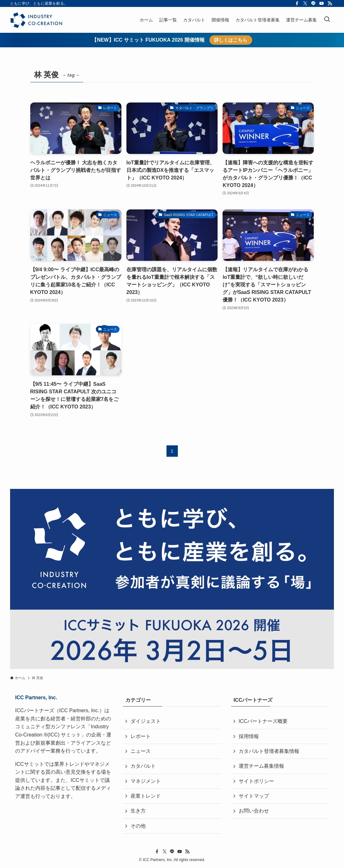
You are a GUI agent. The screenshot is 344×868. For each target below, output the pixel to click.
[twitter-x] (305, 3)
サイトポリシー (256, 781)
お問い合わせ (254, 811)
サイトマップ (254, 796)
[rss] (330, 3)
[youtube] (322, 3)
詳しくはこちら (231, 40)
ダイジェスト (146, 721)
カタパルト (143, 766)
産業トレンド (146, 796)
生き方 (138, 811)
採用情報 (249, 736)
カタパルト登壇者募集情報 (269, 751)
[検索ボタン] (327, 20)
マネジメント (146, 781)
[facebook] (297, 3)
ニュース (141, 751)
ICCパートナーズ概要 (263, 721)
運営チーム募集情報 (261, 766)
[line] (313, 3)
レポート (141, 736)
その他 (138, 826)
